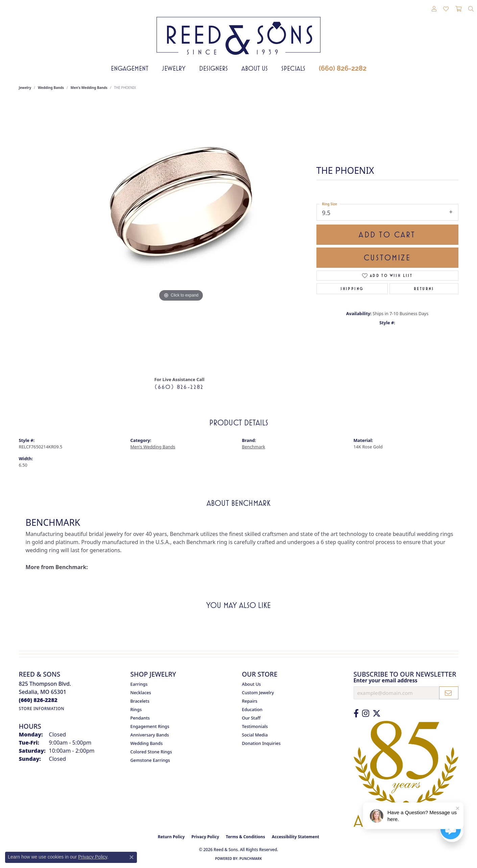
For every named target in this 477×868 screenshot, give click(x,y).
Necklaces (141, 693)
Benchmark (254, 447)
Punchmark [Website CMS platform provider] (251, 859)
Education (252, 709)
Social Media (255, 735)
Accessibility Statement (295, 837)
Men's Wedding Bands (89, 88)
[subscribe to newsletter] (449, 693)
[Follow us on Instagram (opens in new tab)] (366, 713)
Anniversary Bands (150, 735)
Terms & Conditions (245, 837)
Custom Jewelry (258, 693)
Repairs (250, 701)
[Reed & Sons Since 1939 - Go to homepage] (238, 31)
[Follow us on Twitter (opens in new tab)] (377, 713)
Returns (424, 289)
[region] (181, 236)
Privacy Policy (205, 837)
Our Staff (251, 718)
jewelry (25, 88)
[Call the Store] (38, 700)
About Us (255, 68)
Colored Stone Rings (151, 752)
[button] (434, 9)
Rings (136, 709)
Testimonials (255, 726)
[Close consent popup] (132, 857)
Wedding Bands (51, 88)
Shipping (352, 289)
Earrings (139, 684)
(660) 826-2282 (343, 68)
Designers (213, 68)
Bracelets (140, 701)
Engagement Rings (150, 726)
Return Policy (171, 837)
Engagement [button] (130, 68)
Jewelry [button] (174, 68)
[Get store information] (42, 709)
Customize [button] (387, 258)
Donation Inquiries (261, 743)
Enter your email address (386, 680)
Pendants (140, 718)
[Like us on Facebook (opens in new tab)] (356, 713)
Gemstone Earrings (150, 760)
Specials (293, 68)
